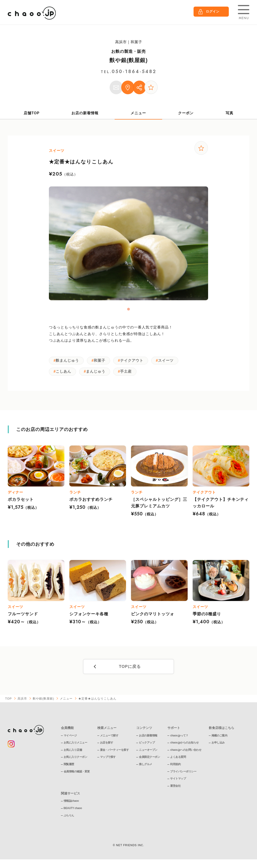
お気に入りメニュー (76, 745)
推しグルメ (146, 766)
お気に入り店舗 (73, 752)
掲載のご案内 (220, 738)
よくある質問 (178, 759)
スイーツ (168, 362)
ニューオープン (148, 752)
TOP (9, 701)
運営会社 (175, 788)
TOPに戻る (130, 669)
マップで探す (108, 759)
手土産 (128, 373)
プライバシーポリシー (183, 774)
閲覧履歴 (69, 766)
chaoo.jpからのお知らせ (184, 745)
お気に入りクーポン (76, 759)
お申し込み (218, 745)
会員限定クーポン (149, 759)
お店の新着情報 (85, 114)
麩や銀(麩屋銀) (129, 60)
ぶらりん (69, 817)
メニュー (138, 114)
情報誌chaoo (71, 803)
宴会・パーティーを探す (115, 752)
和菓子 (101, 362)
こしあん (64, 373)
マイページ (70, 738)
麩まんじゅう (68, 362)
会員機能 (67, 730)
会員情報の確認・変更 (77, 774)
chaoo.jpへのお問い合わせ (186, 752)
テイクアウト (134, 362)
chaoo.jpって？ (179, 738)
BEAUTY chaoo (73, 810)
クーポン (186, 114)
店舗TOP (32, 114)
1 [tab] (128, 310)
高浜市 (22, 701)
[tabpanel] (128, 244)
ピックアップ (147, 745)
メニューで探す (109, 738)
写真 (229, 114)
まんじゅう (97, 373)
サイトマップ (178, 781)
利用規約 (175, 766)
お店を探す (107, 745)
